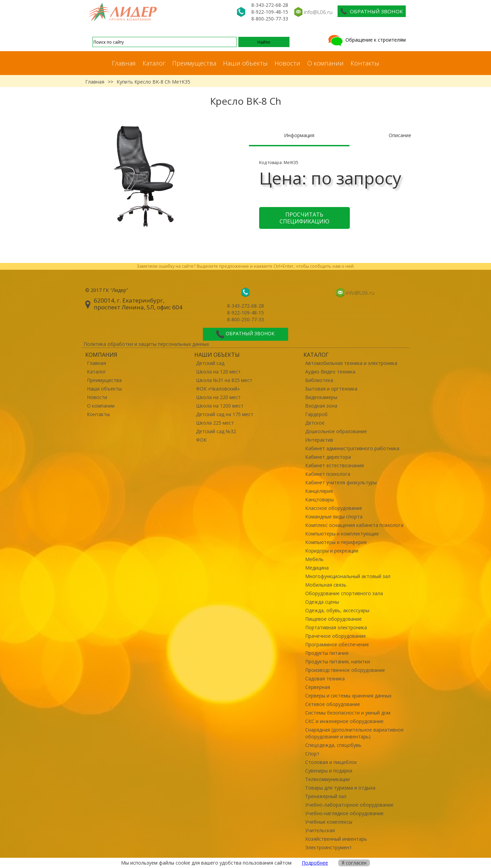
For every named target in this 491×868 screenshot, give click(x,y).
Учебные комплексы (329, 822)
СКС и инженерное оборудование (344, 721)
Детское (315, 423)
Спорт (312, 754)
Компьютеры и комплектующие (342, 534)
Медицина (317, 568)
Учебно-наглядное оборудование (344, 813)
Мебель (314, 559)
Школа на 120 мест (218, 372)
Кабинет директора (328, 457)
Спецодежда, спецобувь (333, 745)
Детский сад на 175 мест (225, 414)
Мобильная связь (326, 585)
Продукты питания (327, 653)
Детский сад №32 (216, 431)
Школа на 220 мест (218, 397)
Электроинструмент (329, 847)
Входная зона (321, 406)
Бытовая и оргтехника (331, 389)
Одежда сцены (322, 602)
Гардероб (316, 414)
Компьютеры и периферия (336, 542)
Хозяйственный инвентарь (336, 839)
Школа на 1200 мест (220, 406)
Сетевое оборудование (333, 704)
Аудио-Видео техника (330, 372)
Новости (287, 63)
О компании (325, 63)
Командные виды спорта (334, 517)
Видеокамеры (321, 397)
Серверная (318, 687)
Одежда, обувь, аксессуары (337, 610)
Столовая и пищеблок (331, 762)
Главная (124, 63)
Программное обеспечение (337, 644)
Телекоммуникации (328, 779)
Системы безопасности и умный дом (348, 713)
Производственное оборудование (345, 670)
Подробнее (315, 863)
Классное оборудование (334, 508)
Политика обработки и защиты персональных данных (146, 344)
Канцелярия (319, 491)
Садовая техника (325, 679)
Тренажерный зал (326, 796)
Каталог (154, 63)
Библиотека (319, 380)
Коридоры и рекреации (332, 551)
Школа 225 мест (215, 423)
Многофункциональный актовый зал (348, 576)
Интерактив (319, 440)
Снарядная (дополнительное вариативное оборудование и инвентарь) (354, 733)
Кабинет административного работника (352, 448)
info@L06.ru (318, 12)
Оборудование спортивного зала (344, 593)
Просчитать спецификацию (304, 218)
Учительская (320, 830)
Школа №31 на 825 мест (224, 380)
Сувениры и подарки (329, 771)
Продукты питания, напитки (338, 661)
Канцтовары (319, 499)
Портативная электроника (336, 627)
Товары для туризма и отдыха (340, 788)
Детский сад (210, 363)
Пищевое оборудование (333, 619)
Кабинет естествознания (334, 465)
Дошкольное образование (336, 431)
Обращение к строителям (366, 40)
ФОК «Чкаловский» (218, 389)
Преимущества (194, 63)
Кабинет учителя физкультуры (341, 482)
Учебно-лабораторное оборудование (349, 805)
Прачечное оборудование (336, 636)
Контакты (365, 63)
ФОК (201, 440)
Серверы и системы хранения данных (348, 696)
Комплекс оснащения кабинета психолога (354, 525)
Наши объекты (245, 63)
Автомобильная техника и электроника (351, 363)
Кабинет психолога (328, 474)
